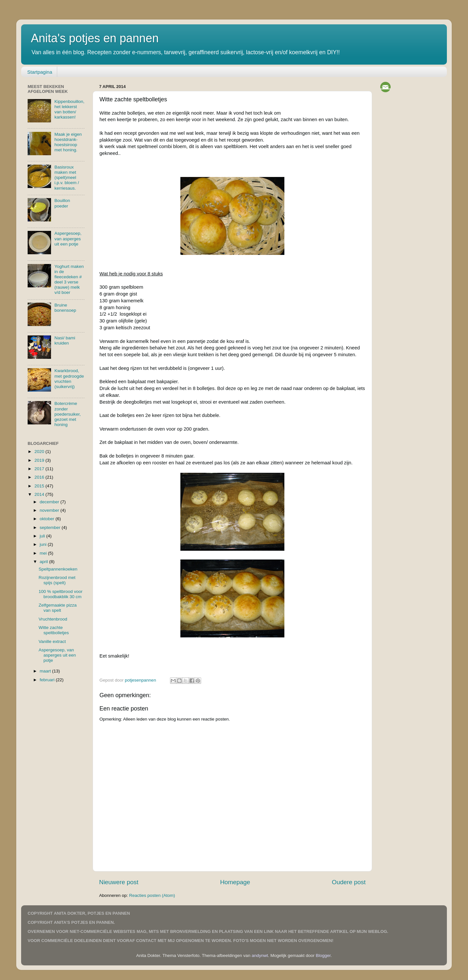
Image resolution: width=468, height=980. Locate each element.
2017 (40, 469)
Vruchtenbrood (53, 619)
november (50, 510)
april (44, 562)
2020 (40, 452)
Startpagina (40, 72)
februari (48, 680)
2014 (40, 494)
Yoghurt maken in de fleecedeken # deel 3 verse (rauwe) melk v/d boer (69, 280)
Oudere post (349, 882)
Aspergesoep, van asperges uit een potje (68, 239)
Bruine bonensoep (65, 308)
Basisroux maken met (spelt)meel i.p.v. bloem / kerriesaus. (67, 178)
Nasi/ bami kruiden (65, 340)
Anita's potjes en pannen (95, 38)
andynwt (260, 955)
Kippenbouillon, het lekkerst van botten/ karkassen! (69, 109)
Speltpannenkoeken (58, 569)
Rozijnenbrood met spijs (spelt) (57, 580)
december (50, 502)
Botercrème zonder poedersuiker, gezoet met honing (67, 414)
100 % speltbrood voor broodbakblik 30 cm (61, 594)
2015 (40, 486)
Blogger (323, 955)
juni (44, 544)
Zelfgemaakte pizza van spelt (58, 608)
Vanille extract (52, 641)
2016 (40, 477)
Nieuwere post (119, 882)
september (51, 528)
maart (46, 671)
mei (44, 553)
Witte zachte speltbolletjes (54, 630)
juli (43, 536)
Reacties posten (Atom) (152, 895)
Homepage (235, 882)
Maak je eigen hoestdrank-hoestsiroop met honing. (68, 142)
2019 (40, 460)
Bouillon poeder (62, 203)
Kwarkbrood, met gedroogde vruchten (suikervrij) (69, 379)
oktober (48, 519)
